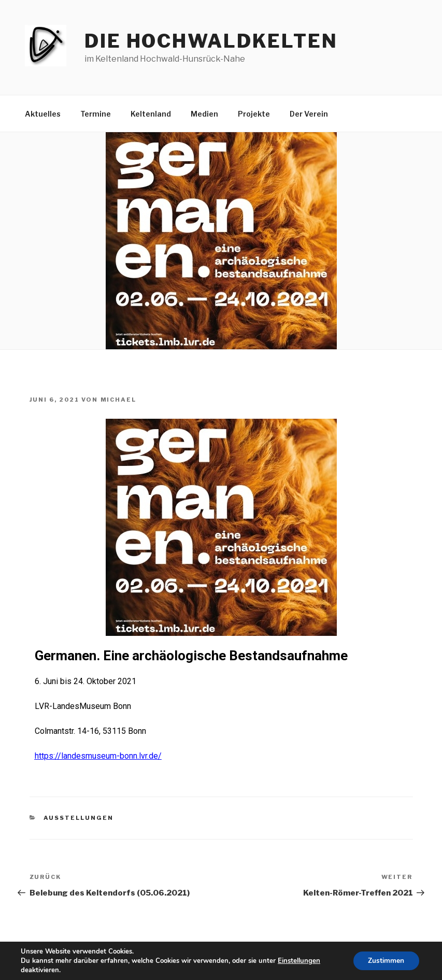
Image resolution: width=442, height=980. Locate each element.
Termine (96, 114)
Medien (204, 114)
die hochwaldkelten (211, 41)
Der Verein (309, 114)
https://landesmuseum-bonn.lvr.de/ (98, 756)
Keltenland (151, 114)
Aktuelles (43, 114)
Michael (119, 400)
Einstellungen (299, 961)
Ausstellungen (79, 818)
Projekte (254, 114)
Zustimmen (385, 961)
